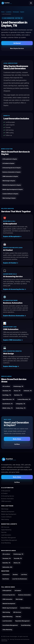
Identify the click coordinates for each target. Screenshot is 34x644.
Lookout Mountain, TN (24, 399)
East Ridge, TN (7, 395)
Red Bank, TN (18, 395)
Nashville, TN (6, 563)
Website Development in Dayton (12, 185)
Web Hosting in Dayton (9, 198)
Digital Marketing (6, 530)
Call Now (17, 444)
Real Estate (6, 579)
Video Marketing (7, 630)
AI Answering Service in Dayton (12, 168)
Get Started (17, 43)
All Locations (6, 386)
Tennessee (16, 12)
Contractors (6, 574)
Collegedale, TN (20, 404)
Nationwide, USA (7, 567)
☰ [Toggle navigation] (31, 3)
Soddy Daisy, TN (21, 408)
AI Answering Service (8, 496)
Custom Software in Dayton (10, 194)
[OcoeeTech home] (8, 3)
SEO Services (5, 527)
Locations (9, 12)
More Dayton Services (17, 48)
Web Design (5, 509)
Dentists (15, 574)
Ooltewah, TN (28, 391)
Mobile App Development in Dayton (13, 189)
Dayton (22, 12)
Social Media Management (9, 540)
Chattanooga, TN (18, 386)
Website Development (8, 512)
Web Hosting (5, 519)
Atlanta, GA (17, 563)
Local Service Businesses (20, 579)
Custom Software (6, 517)
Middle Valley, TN (8, 408)
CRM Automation (6, 501)
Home (3, 12)
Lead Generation (6, 535)
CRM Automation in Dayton (10, 176)
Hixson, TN (17, 391)
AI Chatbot (4, 493)
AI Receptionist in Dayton (10, 159)
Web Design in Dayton (9, 181)
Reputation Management (8, 538)
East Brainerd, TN (7, 404)
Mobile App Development (9, 514)
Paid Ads (4, 532)
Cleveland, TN (7, 391)
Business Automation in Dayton (12, 172)
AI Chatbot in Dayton (8, 163)
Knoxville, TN (18, 558)
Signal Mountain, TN (8, 399)
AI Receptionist (6, 491)
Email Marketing (6, 543)
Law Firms (24, 574)
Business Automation (7, 499)
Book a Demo (17, 439)
